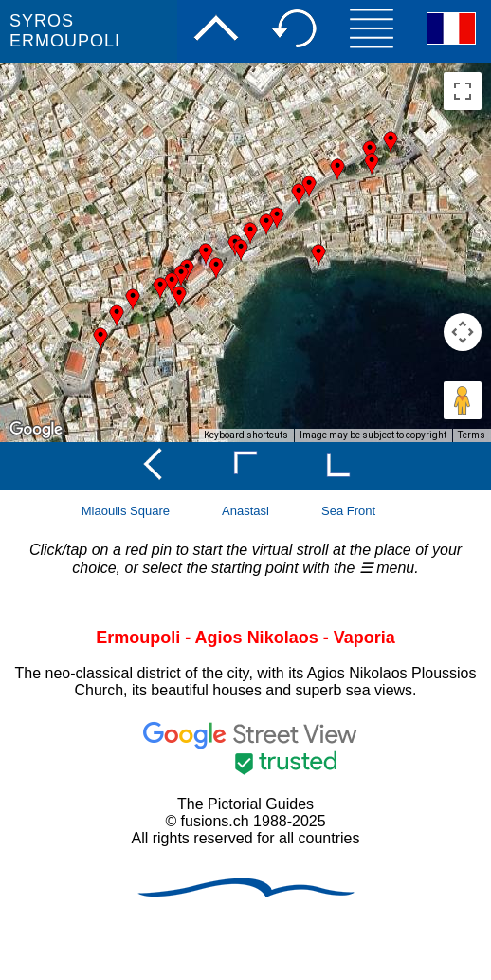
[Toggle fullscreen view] (463, 91)
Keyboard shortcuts (246, 435)
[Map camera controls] (463, 332)
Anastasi (245, 511)
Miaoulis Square (126, 511)
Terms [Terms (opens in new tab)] (472, 435)
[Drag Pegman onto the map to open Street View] (463, 400)
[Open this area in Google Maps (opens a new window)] (36, 430)
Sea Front (348, 511)
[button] (172, 284)
